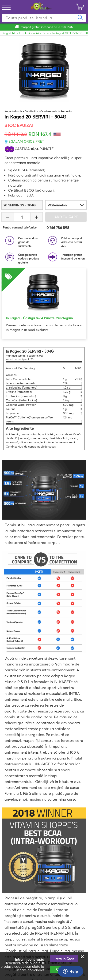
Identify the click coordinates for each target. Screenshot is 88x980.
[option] (44, 300)
